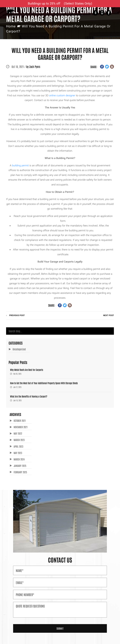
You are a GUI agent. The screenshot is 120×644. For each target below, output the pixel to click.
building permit (20, 166)
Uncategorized (19, 349)
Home (11, 26)
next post (109, 316)
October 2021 (20, 421)
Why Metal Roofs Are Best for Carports (27, 370)
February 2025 (20, 471)
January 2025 (20, 465)
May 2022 (18, 433)
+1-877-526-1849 (102, 13)
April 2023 (18, 446)
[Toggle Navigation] (116, 13)
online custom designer (62, 96)
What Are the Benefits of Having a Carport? (29, 396)
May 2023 (18, 452)
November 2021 (21, 427)
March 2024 (19, 458)
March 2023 (19, 439)
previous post (17, 316)
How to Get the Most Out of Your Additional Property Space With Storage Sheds (44, 383)
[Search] (60, 331)
